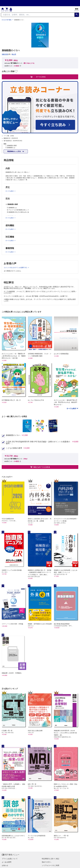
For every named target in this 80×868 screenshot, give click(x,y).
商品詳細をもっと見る (14, 151)
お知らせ (5, 865)
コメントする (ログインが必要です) (16, 268)
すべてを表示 (72, 409)
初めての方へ (47, 862)
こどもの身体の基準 (14, 448)
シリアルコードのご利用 (50, 865)
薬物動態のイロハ (13, 435)
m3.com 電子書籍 (7, 20)
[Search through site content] (38, 15)
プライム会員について (10, 859)
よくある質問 (7, 862)
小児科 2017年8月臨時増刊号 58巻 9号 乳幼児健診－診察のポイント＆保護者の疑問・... (38, 443)
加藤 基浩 (5, 54)
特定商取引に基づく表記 (50, 859)
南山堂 (14, 54)
